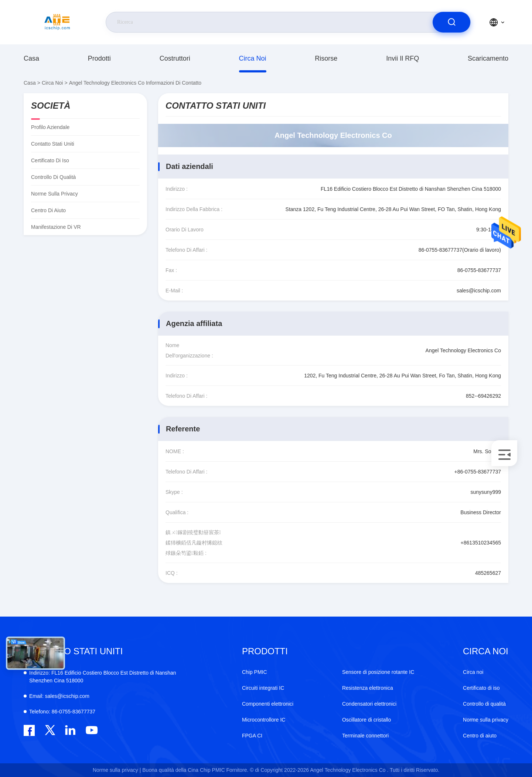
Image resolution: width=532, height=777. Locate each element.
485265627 (488, 573)
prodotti (99, 58)
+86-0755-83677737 (478, 472)
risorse (326, 58)
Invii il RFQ (403, 58)
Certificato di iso (50, 160)
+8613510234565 (481, 543)
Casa (31, 58)
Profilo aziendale (50, 127)
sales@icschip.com (479, 291)
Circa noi (253, 58)
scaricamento (488, 58)
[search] (451, 22)
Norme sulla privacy (54, 194)
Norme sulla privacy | (117, 770)
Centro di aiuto (48, 210)
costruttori (175, 58)
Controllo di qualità (53, 177)
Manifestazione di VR (56, 227)
